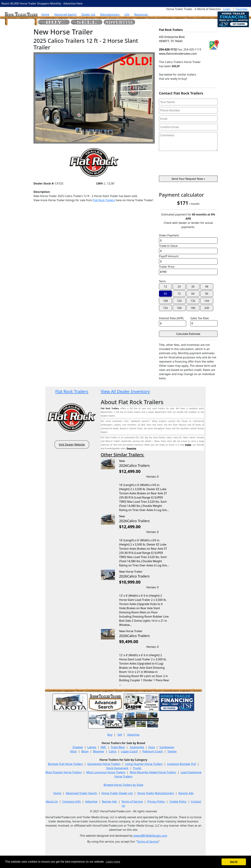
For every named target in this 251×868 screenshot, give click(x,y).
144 (207, 301)
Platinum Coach (153, 751)
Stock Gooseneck (117, 768)
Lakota (92, 747)
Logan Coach (129, 751)
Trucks (137, 768)
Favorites (242, 9)
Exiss (152, 747)
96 (207, 294)
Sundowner (167, 747)
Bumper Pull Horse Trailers (65, 764)
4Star (73, 751)
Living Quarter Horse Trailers (144, 764)
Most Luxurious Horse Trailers (106, 772)
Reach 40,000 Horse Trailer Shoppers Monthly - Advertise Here (42, 3)
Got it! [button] (234, 862)
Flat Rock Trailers (104, 200)
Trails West (118, 747)
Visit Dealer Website (72, 445)
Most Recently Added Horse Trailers (153, 772)
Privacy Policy (156, 802)
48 (207, 286)
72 (179, 294)
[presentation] (188, 165)
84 (193, 294)
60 (165, 294)
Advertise (133, 735)
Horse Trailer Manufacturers (156, 793)
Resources (141, 14)
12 (165, 286)
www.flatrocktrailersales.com (178, 54)
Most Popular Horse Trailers (64, 772)
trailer (188, 445)
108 (165, 301)
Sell (120, 735)
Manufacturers (110, 14)
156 (165, 308)
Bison (85, 751)
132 (193, 301)
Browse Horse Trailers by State (123, 785)
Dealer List (88, 14)
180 (193, 308)
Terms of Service (132, 802)
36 (193, 286)
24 (179, 286)
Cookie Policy (178, 802)
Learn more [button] (113, 862)
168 (179, 308)
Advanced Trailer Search (81, 793)
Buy (110, 735)
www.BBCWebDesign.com (150, 836)
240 (207, 308)
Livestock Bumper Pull (182, 764)
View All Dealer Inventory (125, 391)
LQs (127, 14)
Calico (113, 751)
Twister (172, 751)
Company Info (71, 802)
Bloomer (99, 751)
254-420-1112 (168, 49)
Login (227, 9)
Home (45, 14)
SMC (103, 747)
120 (179, 301)
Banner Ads (186, 793)
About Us (52, 802)
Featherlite (137, 747)
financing (131, 449)
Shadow (78, 747)
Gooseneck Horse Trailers (104, 764)
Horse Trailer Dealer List (117, 793)
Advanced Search (65, 14)
